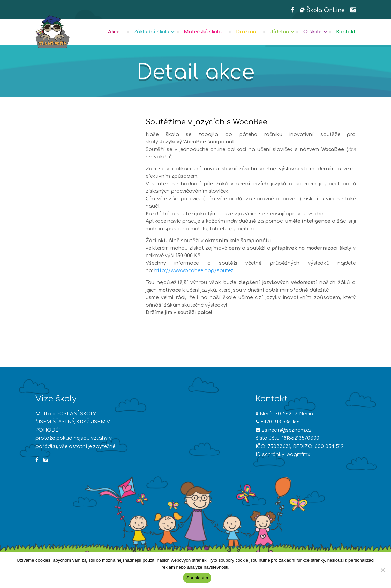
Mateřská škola (203, 32)
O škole (313, 32)
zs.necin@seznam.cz (287, 430)
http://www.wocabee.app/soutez (194, 271)
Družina (246, 32)
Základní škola (152, 32)
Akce (114, 32)
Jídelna (280, 32)
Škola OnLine (322, 10)
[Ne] (382, 570)
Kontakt (346, 32)
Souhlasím (197, 578)
